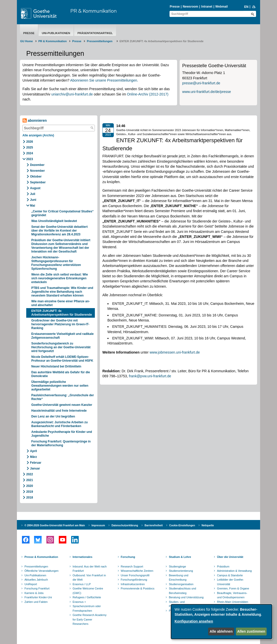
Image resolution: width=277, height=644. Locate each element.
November (37, 171)
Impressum (98, 525)
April (33, 451)
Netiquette (208, 525)
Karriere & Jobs (34, 593)
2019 (30, 492)
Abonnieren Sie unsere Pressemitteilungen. (104, 80)
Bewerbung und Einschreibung (178, 578)
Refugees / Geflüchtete (87, 597)
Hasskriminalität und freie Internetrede (59, 411)
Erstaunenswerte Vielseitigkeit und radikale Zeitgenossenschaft (62, 336)
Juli (33, 194)
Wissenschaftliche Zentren (137, 571)
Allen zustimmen (251, 631)
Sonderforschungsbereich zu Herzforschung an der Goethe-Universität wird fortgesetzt (61, 347)
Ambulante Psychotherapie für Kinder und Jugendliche (62, 434)
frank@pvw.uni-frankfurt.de (150, 376)
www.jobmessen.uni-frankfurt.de (175, 352)
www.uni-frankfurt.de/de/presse (206, 92)
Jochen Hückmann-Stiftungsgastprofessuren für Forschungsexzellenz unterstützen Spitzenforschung (56, 263)
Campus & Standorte (230, 575)
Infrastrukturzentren (133, 584)
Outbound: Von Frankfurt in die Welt (89, 578)
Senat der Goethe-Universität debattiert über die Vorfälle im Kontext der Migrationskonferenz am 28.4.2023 (59, 231)
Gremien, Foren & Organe (233, 588)
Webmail (222, 7)
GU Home (26, 41)
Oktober (36, 177)
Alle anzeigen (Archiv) (38, 135)
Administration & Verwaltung (234, 571)
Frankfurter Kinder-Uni (38, 597)
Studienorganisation (181, 584)
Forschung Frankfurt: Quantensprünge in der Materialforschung (61, 443)
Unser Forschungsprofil (135, 575)
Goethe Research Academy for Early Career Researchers (90, 619)
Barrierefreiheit (154, 525)
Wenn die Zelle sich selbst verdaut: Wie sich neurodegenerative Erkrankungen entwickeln (60, 278)
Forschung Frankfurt (37, 588)
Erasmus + (79, 602)
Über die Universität (230, 557)
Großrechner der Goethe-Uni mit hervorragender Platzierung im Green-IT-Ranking (60, 324)
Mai (33, 206)
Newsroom (190, 7)
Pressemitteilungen (36, 566)
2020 (30, 486)
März (33, 457)
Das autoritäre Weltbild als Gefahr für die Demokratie (61, 374)
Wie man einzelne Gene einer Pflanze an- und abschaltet (61, 303)
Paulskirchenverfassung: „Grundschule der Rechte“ (63, 397)
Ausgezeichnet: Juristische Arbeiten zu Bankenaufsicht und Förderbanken (60, 424)
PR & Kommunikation (93, 11)
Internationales (82, 557)
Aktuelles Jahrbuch (36, 580)
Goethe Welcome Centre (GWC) (88, 591)
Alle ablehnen (221, 631)
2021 (30, 480)
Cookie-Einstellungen (182, 525)
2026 (30, 142)
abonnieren (35, 121)
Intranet (207, 7)
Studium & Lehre (180, 557)
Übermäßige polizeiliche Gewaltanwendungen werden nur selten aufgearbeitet (60, 386)
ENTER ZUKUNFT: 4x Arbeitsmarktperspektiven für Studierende (62, 313)
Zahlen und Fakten (36, 602)
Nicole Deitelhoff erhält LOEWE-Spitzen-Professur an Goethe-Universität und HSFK (62, 359)
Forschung (128, 557)
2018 (30, 498)
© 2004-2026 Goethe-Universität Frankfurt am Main (55, 525)
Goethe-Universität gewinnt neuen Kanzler (62, 405)
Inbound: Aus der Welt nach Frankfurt (90, 569)
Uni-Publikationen (56, 33)
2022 (30, 474)
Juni (33, 200)
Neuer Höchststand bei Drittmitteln (56, 366)
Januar (35, 468)
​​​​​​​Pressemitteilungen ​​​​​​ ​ (100, 41)
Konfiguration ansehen (194, 621)
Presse (175, 7)
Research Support (132, 566)
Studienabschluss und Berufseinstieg (182, 591)
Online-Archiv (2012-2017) (148, 94)
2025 (30, 147)
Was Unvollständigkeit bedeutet (54, 221)
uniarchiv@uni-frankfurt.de (72, 94)
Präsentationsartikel (95, 33)
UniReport (31, 584)
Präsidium (223, 566)
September (38, 182)
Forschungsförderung (134, 580)
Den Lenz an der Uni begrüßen (53, 416)
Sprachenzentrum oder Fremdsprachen (87, 608)
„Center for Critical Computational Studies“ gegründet (62, 213)
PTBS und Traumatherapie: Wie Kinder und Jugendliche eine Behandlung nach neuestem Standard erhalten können (62, 292)
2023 (30, 159)
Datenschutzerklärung (125, 525)
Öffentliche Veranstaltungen (41, 571)
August (35, 188)
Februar (36, 463)
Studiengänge (177, 566)
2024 (30, 153)
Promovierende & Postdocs (138, 588)
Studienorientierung (181, 571)
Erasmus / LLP (82, 584)
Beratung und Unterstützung (186, 597)
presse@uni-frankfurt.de (201, 83)
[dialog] (221, 622)
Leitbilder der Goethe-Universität (230, 582)
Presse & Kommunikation (41, 557)
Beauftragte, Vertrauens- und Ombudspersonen (232, 595)
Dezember (37, 165)
